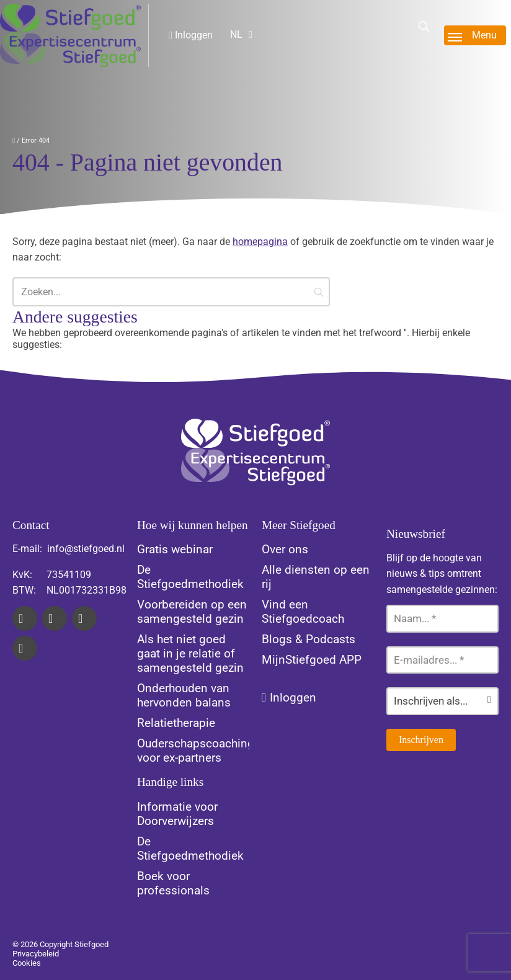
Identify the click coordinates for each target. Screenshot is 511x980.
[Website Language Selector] (251, 34)
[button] (319, 292)
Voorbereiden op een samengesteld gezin (192, 612)
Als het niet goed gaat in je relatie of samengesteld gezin (190, 653)
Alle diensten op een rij (316, 577)
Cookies (27, 963)
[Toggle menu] (475, 35)
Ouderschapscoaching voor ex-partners (196, 751)
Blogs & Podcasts (309, 639)
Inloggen (191, 35)
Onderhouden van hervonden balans (184, 695)
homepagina (260, 242)
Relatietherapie (176, 723)
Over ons (285, 549)
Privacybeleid (36, 954)
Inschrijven (421, 740)
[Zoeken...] (171, 292)
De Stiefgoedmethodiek (190, 577)
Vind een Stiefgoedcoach (303, 612)
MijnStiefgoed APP (312, 660)
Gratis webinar (175, 549)
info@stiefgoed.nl (86, 549)
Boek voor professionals (173, 883)
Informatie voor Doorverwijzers (177, 814)
